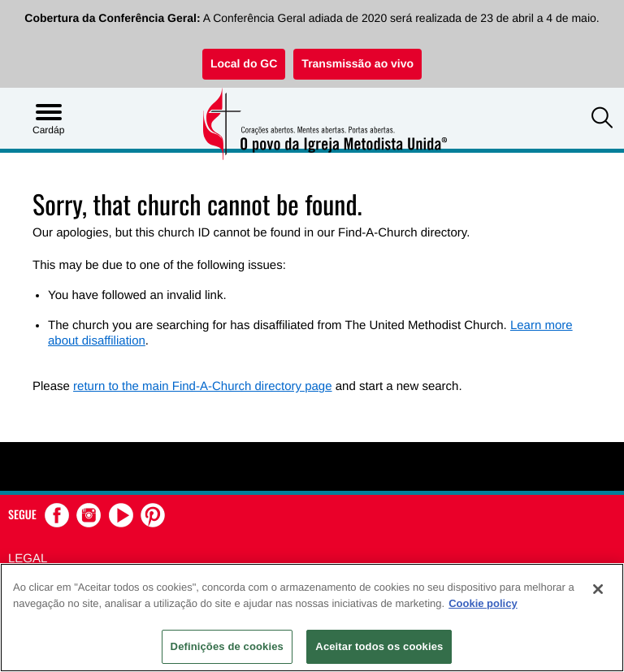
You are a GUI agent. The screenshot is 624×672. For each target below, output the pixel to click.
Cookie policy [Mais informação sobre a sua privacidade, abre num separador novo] (483, 603)
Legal (28, 559)
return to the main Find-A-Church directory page (202, 386)
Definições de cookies (227, 646)
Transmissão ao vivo (357, 63)
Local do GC (244, 63)
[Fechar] (598, 589)
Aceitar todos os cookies (379, 646)
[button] (602, 119)
